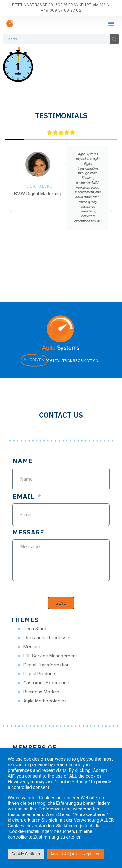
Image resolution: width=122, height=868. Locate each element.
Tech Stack (35, 628)
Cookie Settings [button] (26, 854)
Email (24, 497)
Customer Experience (46, 683)
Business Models (41, 692)
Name (23, 461)
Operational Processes (48, 638)
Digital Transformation (46, 665)
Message (28, 533)
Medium (32, 647)
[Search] (114, 39)
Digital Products (40, 674)
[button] (111, 23)
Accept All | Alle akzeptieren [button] (76, 854)
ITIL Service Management (50, 656)
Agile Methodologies (45, 701)
